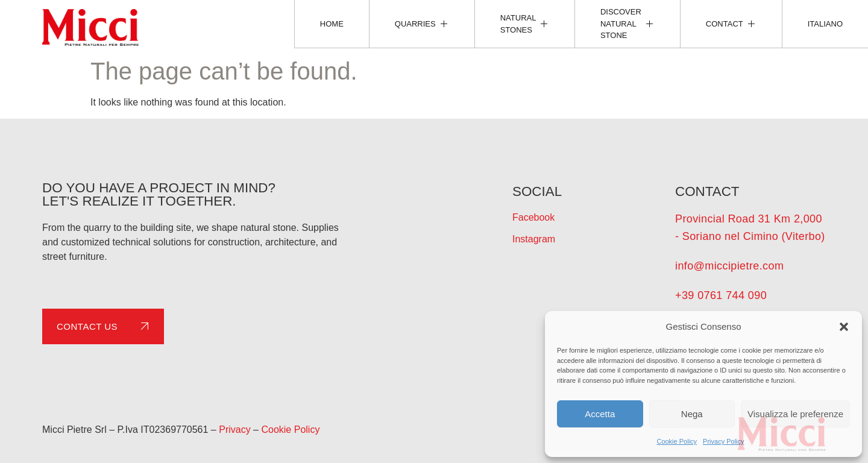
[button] (844, 327)
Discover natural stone (627, 24)
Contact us (105, 326)
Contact (731, 24)
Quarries (422, 24)
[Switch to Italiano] (825, 24)
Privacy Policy (723, 441)
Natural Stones (525, 24)
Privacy (234, 430)
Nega (692, 414)
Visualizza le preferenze (795, 414)
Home (332, 24)
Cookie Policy (677, 441)
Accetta (600, 414)
